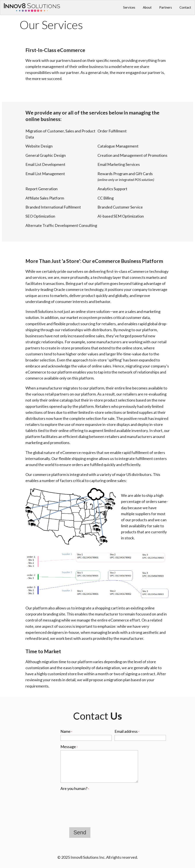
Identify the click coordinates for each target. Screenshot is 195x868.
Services (129, 7)
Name (66, 731)
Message (69, 747)
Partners (166, 7)
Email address (127, 731)
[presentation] (93, 801)
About (147, 7)
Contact (185, 7)
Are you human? (75, 788)
